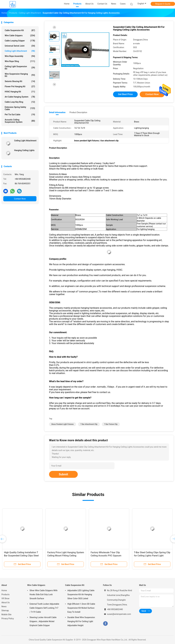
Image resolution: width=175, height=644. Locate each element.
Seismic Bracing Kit (20, 81)
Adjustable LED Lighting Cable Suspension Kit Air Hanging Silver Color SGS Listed (81, 594)
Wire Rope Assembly (20, 56)
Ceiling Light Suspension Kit (20, 68)
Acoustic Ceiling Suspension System (20, 121)
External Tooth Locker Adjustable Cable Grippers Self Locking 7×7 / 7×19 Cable (44, 608)
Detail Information (57, 112)
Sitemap (5, 610)
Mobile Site (6, 615)
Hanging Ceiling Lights (24, 150)
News (4, 606)
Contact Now (20, 199)
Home (4, 590)
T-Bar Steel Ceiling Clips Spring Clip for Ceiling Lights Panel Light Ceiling (152, 556)
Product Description (78, 112)
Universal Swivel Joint (20, 46)
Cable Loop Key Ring (20, 102)
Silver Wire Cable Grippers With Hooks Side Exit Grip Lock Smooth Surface (43, 594)
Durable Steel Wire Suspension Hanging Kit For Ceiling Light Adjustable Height (81, 621)
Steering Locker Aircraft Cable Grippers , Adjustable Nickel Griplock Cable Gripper (43, 621)
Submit (63, 474)
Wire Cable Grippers (20, 36)
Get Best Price (125, 94)
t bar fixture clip (111, 424)
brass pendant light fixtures (63, 424)
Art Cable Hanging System (20, 97)
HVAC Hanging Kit (20, 92)
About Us (6, 602)
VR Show (5, 598)
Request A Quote (163, 4)
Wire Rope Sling (20, 61)
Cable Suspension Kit (20, 30)
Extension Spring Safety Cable (20, 108)
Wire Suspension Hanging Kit (20, 75)
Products (5, 594)
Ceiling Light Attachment (20, 51)
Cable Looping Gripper (20, 41)
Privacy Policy (8, 619)
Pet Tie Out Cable (20, 115)
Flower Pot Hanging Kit (20, 86)
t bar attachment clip (89, 424)
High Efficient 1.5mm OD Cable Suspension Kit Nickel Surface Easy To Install (81, 608)
